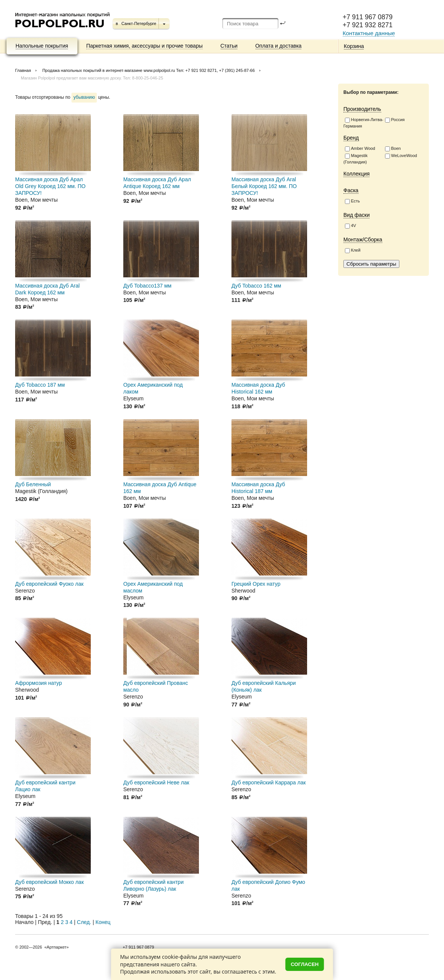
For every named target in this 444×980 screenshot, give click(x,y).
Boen (393, 149)
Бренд (351, 138)
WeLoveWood (401, 156)
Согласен (305, 964)
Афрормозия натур (39, 683)
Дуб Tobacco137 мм (147, 286)
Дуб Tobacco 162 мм (256, 286)
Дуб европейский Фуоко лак (49, 584)
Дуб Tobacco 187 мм (40, 385)
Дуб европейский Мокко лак (49, 882)
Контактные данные (369, 33)
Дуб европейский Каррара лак (269, 782)
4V (350, 226)
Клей (353, 250)
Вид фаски (356, 215)
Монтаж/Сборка (363, 240)
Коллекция (356, 174)
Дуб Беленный (33, 484)
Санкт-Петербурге (139, 23)
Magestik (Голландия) (356, 159)
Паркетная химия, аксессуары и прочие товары (144, 46)
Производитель (362, 109)
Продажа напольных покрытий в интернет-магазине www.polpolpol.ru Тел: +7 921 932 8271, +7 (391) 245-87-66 (149, 70)
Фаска (351, 190)
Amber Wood (360, 149)
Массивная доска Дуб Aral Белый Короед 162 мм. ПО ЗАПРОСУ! (264, 186)
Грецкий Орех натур (256, 584)
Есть (352, 201)
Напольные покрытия (42, 46)
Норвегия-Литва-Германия (363, 123)
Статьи (229, 46)
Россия (395, 120)
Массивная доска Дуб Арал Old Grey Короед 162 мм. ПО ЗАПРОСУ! (50, 186)
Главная (23, 70)
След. (84, 922)
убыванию (84, 97)
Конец (103, 922)
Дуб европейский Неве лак (156, 782)
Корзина (354, 46)
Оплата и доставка (278, 46)
